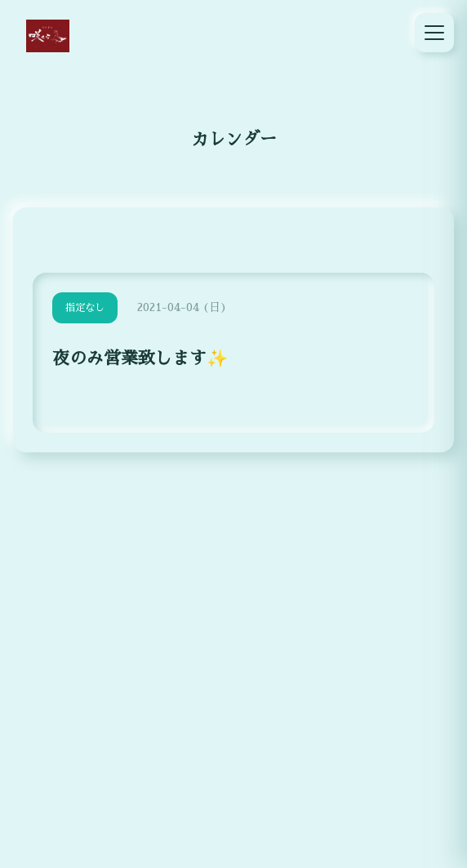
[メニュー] (434, 33)
